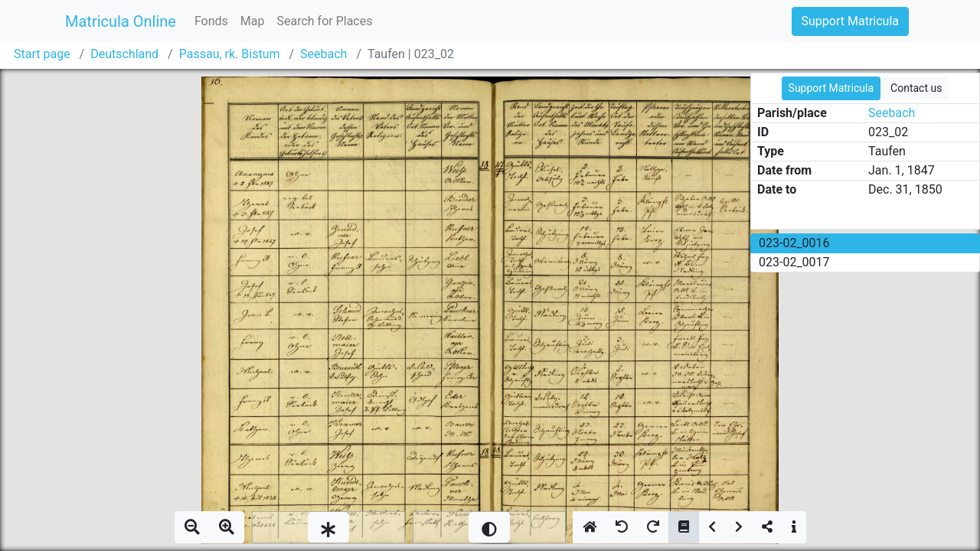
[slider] (328, 527)
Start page (42, 54)
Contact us (916, 88)
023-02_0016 (794, 243)
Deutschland (124, 54)
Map (253, 21)
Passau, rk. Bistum (230, 54)
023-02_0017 (794, 262)
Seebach (323, 54)
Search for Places (324, 21)
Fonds (211, 21)
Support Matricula (850, 21)
